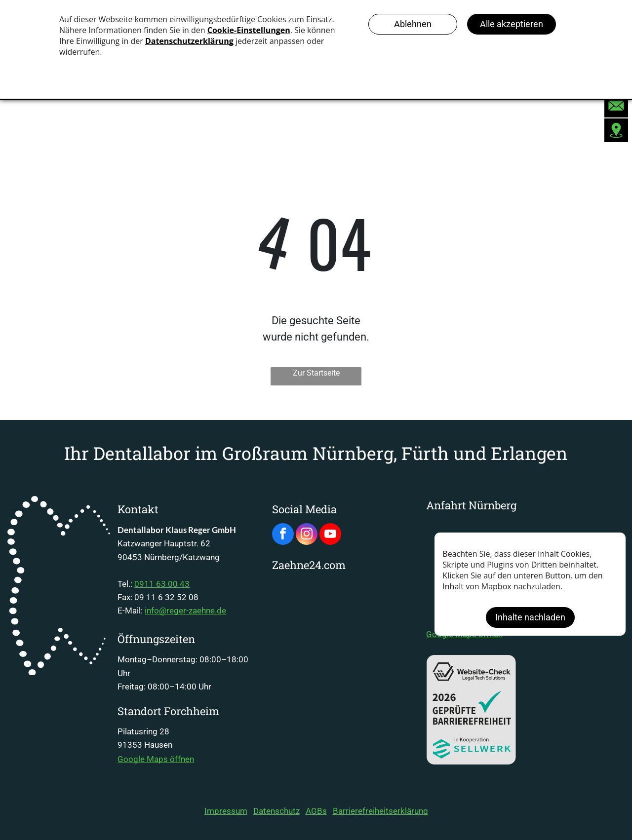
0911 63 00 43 (162, 584)
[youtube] (330, 535)
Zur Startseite (316, 373)
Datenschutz (276, 811)
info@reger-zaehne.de (185, 611)
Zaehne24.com (309, 565)
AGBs (316, 811)
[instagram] (307, 535)
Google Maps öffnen (156, 759)
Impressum (226, 811)
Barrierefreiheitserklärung (380, 811)
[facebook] (283, 535)
